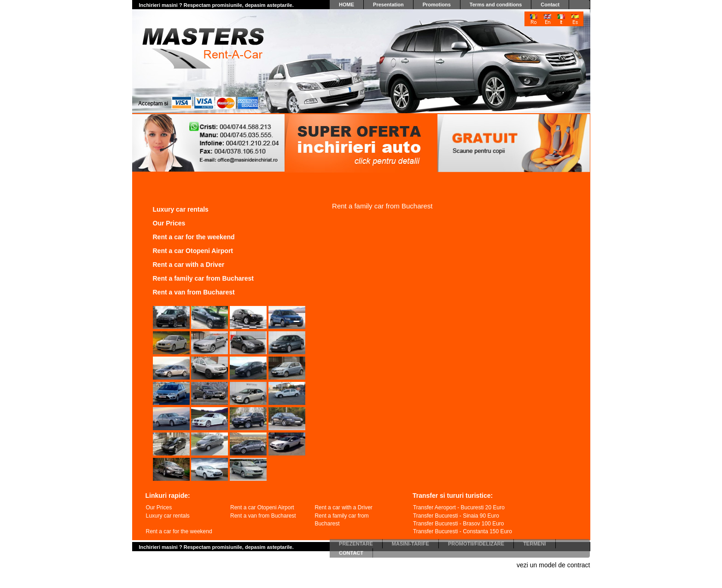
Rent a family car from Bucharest (203, 278)
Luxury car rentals (181, 209)
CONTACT (351, 551)
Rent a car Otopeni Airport (193, 251)
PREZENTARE (356, 542)
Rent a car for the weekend (194, 237)
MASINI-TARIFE (410, 542)
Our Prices (169, 223)
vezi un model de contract (553, 565)
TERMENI (535, 542)
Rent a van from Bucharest (194, 292)
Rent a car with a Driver (189, 265)
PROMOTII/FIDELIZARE (476, 542)
